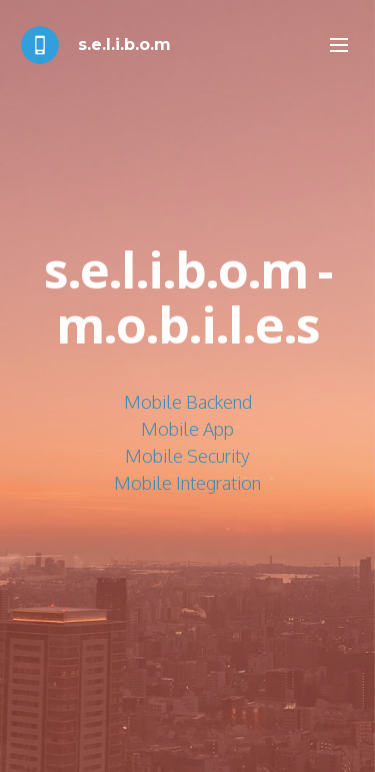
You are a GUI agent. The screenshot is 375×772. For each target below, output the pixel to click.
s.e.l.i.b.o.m (124, 44)
